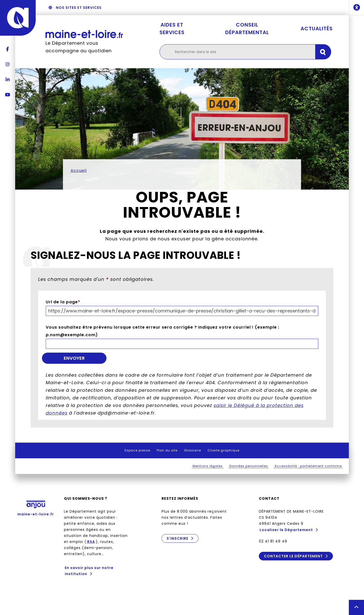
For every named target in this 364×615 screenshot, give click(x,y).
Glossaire (192, 450)
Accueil (79, 170)
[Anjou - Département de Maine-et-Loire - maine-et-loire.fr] (18, 18)
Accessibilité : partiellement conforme (308, 466)
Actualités (317, 29)
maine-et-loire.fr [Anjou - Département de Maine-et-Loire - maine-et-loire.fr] (36, 507)
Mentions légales (208, 466)
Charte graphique (223, 450)
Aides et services (172, 29)
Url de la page (63, 302)
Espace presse (137, 450)
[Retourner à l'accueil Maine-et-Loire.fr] (84, 34)
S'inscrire (177, 538)
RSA (91, 542)
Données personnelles (249, 466)
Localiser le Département (286, 530)
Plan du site (167, 450)
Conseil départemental (247, 29)
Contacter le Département (293, 556)
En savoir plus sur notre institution (89, 571)
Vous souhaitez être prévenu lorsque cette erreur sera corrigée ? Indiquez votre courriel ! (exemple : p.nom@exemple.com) (163, 331)
